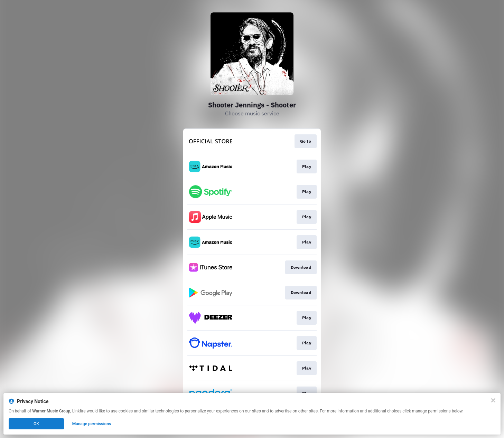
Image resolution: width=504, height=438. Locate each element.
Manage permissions (92, 424)
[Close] (493, 400)
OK (36, 424)
